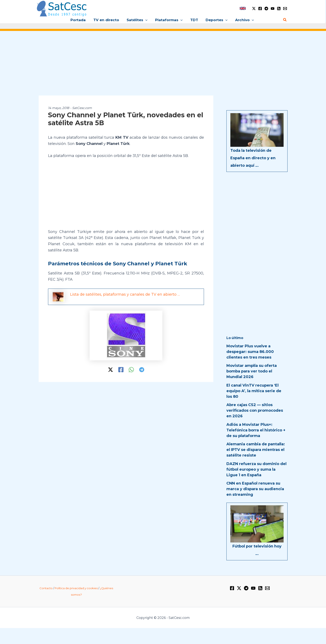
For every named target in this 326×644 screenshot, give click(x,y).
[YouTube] (273, 9)
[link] (243, 8)
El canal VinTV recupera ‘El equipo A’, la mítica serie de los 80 (254, 391)
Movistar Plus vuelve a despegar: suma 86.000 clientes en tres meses (250, 352)
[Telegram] (266, 9)
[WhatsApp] (131, 370)
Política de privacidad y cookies (76, 588)
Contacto (46, 588)
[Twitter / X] (254, 9)
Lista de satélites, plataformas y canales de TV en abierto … (125, 294)
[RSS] (279, 9)
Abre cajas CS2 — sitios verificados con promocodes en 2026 (255, 410)
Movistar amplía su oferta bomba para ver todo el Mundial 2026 (252, 371)
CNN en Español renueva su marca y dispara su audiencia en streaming (255, 489)
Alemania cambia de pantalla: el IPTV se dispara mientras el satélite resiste (256, 450)
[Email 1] (285, 9)
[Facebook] (260, 9)
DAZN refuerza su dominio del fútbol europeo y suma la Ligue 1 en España (256, 469)
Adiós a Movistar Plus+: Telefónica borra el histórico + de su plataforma (256, 430)
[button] (146, 20)
